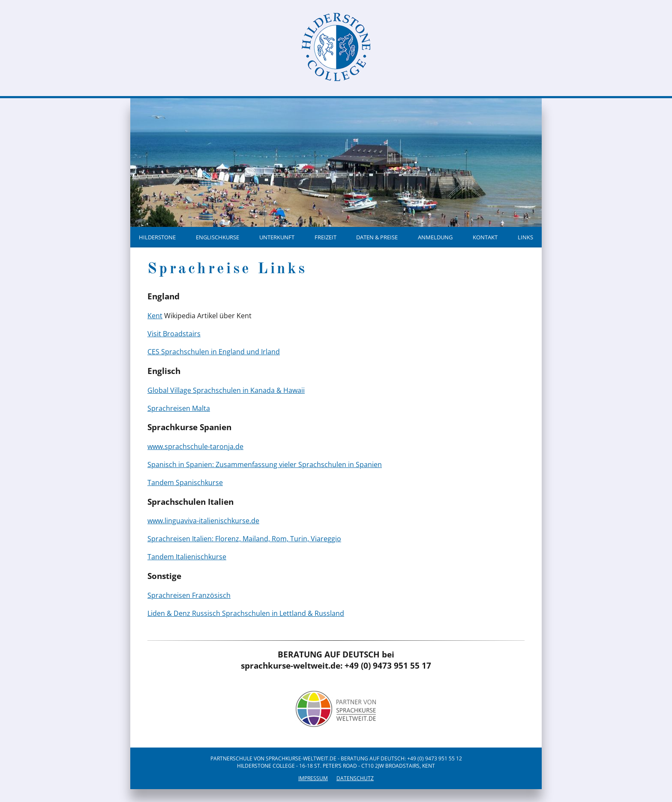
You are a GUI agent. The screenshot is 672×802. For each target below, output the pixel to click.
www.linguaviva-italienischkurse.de (203, 521)
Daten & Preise (377, 237)
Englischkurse (217, 237)
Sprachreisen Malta (179, 408)
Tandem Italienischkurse (187, 557)
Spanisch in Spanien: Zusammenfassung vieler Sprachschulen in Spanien (265, 464)
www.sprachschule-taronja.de (195, 446)
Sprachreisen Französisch (189, 595)
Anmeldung (435, 237)
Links (525, 237)
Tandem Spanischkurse (185, 482)
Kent (155, 316)
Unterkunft (277, 237)
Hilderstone (157, 237)
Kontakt (485, 237)
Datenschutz (355, 778)
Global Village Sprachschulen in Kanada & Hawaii (226, 390)
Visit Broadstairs (174, 334)
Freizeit (325, 237)
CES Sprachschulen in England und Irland (214, 352)
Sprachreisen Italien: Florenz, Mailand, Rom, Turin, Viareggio (244, 539)
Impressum (313, 778)
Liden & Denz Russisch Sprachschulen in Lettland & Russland (246, 613)
